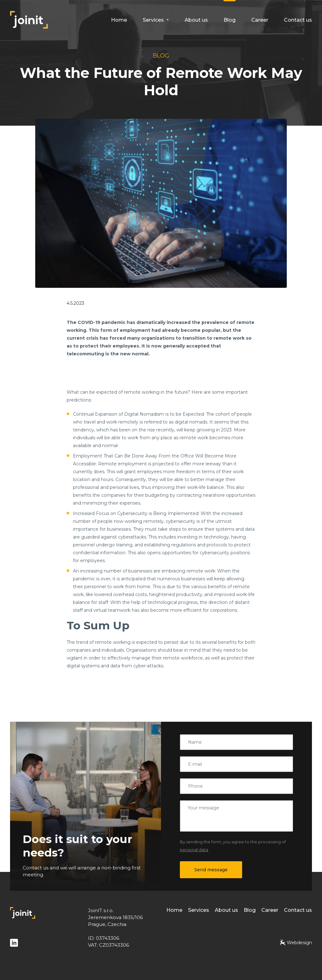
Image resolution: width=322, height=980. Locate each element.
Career (260, 20)
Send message (211, 870)
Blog (230, 20)
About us (196, 20)
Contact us (298, 20)
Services (199, 910)
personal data (194, 850)
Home (119, 20)
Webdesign (296, 942)
